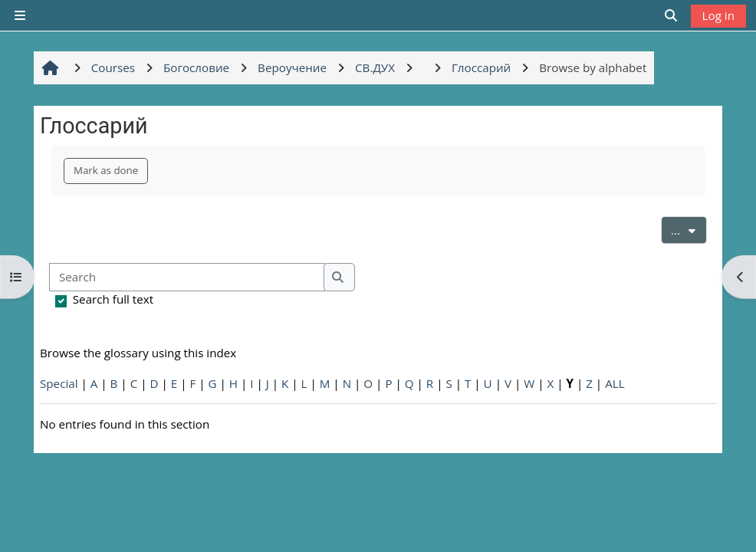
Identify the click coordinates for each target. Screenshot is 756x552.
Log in (718, 15)
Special (59, 383)
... (689, 229)
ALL (615, 383)
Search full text (113, 299)
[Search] (187, 277)
